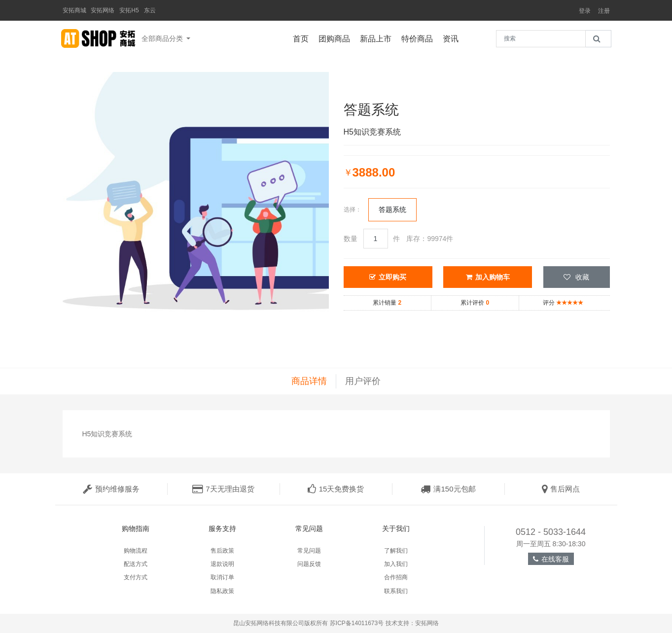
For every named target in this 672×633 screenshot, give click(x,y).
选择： (353, 210)
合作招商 (396, 577)
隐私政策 (222, 591)
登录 (585, 11)
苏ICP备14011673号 (357, 623)
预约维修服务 (111, 489)
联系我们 (396, 591)
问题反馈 (309, 564)
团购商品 (337, 37)
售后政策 (222, 551)
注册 (604, 11)
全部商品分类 (163, 38)
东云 (150, 10)
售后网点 (561, 489)
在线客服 (551, 559)
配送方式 (136, 564)
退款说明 (222, 564)
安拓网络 (103, 10)
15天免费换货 (336, 489)
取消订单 (222, 577)
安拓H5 (129, 10)
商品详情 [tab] (309, 381)
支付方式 (136, 577)
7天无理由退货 (223, 489)
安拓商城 (74, 10)
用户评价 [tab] (363, 381)
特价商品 (420, 37)
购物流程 (136, 551)
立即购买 (388, 277)
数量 (351, 239)
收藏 (576, 277)
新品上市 (378, 37)
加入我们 (396, 564)
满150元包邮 (448, 489)
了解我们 (396, 551)
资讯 (453, 37)
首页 (303, 37)
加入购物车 (488, 277)
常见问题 (309, 551)
